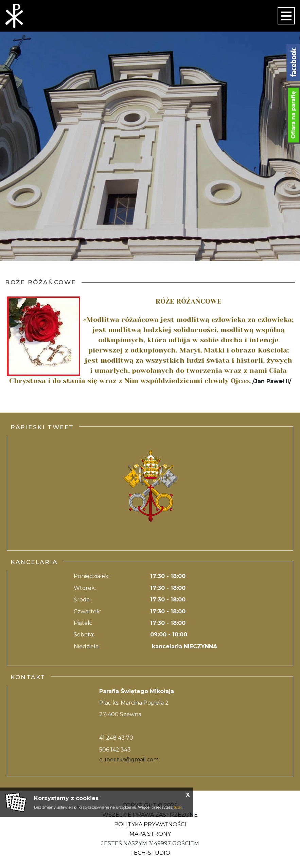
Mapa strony (150, 834)
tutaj (178, 807)
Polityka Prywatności (150, 824)
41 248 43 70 (116, 738)
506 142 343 (115, 750)
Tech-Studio (150, 853)
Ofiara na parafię (293, 115)
